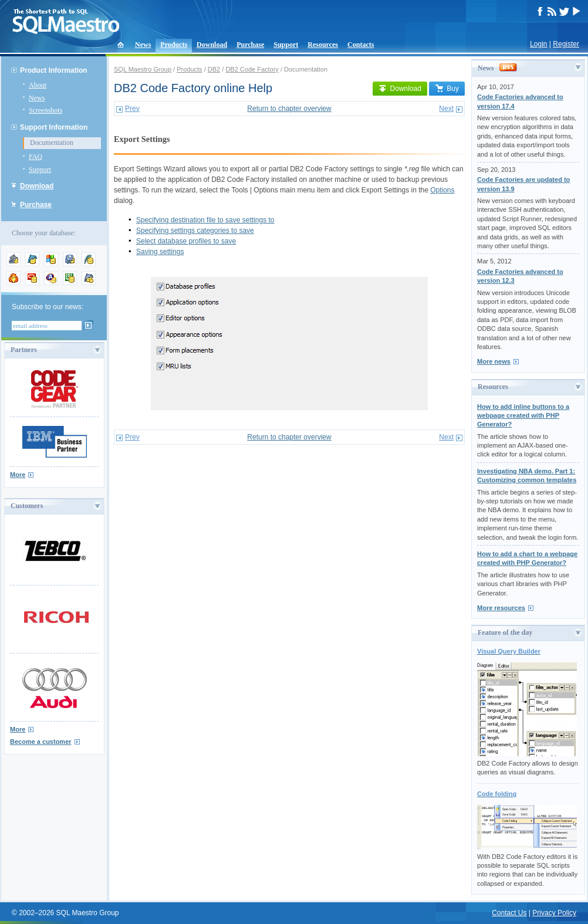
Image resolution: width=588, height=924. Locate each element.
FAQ (36, 157)
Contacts (361, 45)
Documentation (52, 143)
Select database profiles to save (186, 241)
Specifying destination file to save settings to (205, 220)
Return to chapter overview (289, 109)
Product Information (54, 70)
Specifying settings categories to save (195, 231)
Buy (447, 89)
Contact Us (509, 913)
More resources (501, 608)
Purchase (250, 45)
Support (286, 45)
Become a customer (41, 742)
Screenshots (45, 110)
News (143, 45)
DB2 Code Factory (252, 69)
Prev (132, 109)
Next (446, 109)
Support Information (54, 127)
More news (494, 361)
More (18, 475)
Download (212, 45)
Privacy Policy (554, 913)
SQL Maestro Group (143, 69)
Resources (323, 45)
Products (174, 45)
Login (538, 44)
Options (442, 190)
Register (566, 44)
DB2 (214, 69)
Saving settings (160, 252)
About (38, 85)
